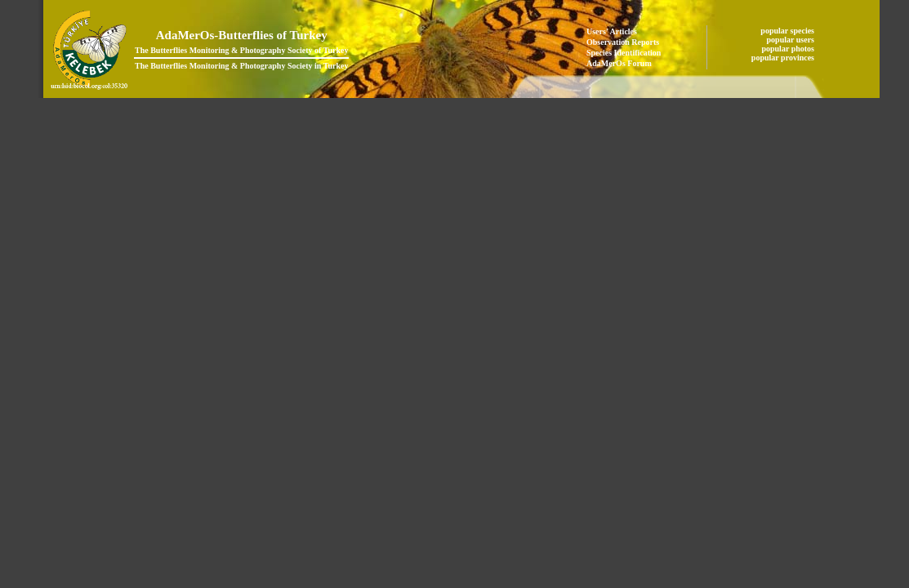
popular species (788, 31)
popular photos (789, 49)
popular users (792, 40)
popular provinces (784, 58)
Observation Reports (623, 42)
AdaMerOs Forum (619, 63)
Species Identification (624, 53)
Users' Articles (612, 31)
